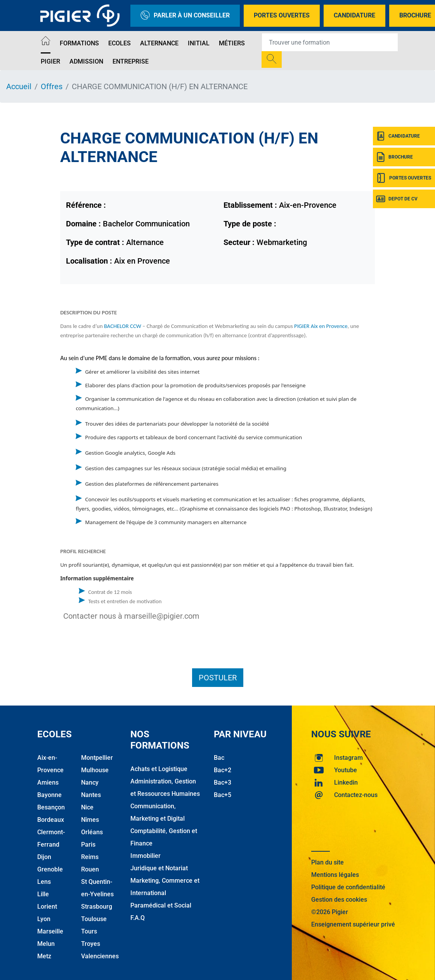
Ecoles (120, 43)
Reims (90, 857)
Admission (86, 61)
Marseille (50, 931)
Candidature (354, 15)
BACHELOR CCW (123, 326)
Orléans (92, 832)
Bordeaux (51, 820)
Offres (52, 86)
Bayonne (49, 795)
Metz (44, 956)
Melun (46, 944)
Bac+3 (223, 782)
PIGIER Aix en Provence (320, 326)
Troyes (91, 944)
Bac (219, 758)
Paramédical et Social (161, 905)
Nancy (90, 782)
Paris (88, 845)
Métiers (232, 43)
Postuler (218, 678)
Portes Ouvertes (282, 15)
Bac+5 (223, 795)
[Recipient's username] (330, 42)
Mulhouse (95, 770)
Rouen (90, 869)
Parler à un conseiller (185, 16)
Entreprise (131, 61)
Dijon (44, 857)
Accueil (19, 86)
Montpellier (97, 758)
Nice (87, 807)
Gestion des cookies (339, 900)
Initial (199, 43)
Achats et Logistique (159, 769)
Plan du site (328, 862)
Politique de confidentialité (348, 887)
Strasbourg (97, 907)
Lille (43, 894)
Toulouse (94, 919)
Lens (44, 882)
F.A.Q (138, 918)
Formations (79, 43)
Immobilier (146, 856)
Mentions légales (335, 875)
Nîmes (90, 820)
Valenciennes (100, 956)
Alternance (159, 43)
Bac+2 (223, 770)
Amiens (48, 782)
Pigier (50, 61)
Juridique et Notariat (159, 868)
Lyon (44, 919)
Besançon (51, 807)
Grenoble (50, 869)
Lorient (47, 907)
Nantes (91, 795)
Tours (89, 931)
